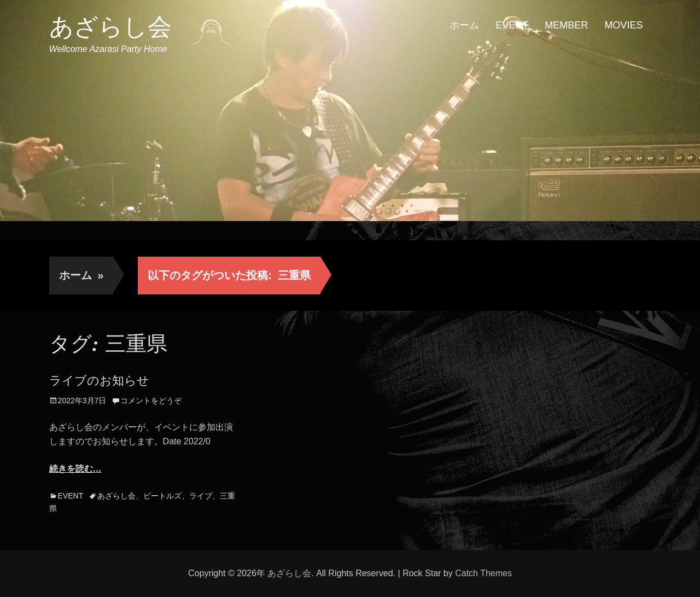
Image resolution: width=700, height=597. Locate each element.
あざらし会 (110, 27)
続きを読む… (75, 469)
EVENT (512, 25)
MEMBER (566, 25)
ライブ (201, 496)
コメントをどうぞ (151, 401)
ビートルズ (162, 496)
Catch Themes (483, 573)
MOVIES (623, 25)
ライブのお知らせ (99, 381)
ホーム (464, 25)
